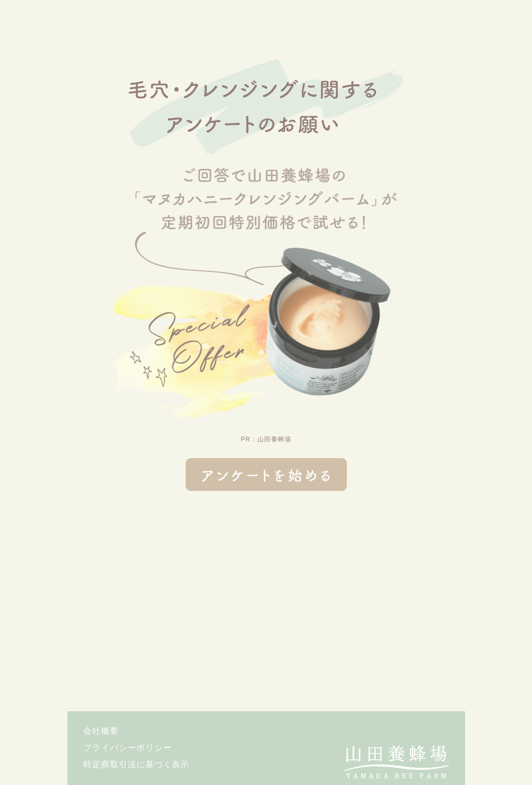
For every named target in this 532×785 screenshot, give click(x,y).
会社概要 (101, 731)
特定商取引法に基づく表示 (137, 765)
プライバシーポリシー (128, 748)
